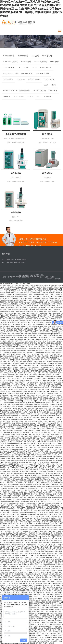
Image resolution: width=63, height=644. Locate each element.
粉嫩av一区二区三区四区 (8, 537)
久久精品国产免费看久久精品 (31, 509)
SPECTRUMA (9, 67)
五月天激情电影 (35, 500)
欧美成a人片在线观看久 (7, 371)
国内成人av (49, 388)
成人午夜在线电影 (35, 360)
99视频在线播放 (10, 399)
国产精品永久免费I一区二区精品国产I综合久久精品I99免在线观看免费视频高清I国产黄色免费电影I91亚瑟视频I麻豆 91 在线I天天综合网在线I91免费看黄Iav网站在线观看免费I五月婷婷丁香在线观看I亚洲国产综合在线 (31, 9)
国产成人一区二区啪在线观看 (33, 626)
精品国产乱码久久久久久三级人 (28, 373)
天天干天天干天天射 (29, 401)
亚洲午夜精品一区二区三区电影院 (22, 548)
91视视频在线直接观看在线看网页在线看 (41, 310)
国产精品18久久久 (46, 296)
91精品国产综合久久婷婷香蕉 (18, 440)
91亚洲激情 (29, 570)
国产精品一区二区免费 (18, 527)
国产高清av (60, 636)
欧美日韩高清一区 (46, 432)
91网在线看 (44, 487)
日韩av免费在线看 (57, 574)
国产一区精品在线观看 (24, 585)
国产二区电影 (47, 574)
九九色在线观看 (55, 500)
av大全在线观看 (48, 492)
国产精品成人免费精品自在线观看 (28, 485)
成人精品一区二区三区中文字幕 (40, 464)
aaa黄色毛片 (44, 326)
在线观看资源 (20, 306)
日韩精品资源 (23, 488)
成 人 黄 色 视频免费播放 (47, 563)
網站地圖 (46, 277)
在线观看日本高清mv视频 (35, 399)
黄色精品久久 (38, 341)
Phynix (54, 85)
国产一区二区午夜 (35, 459)
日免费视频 (58, 367)
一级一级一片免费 (50, 544)
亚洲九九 (12, 444)
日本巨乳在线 (14, 643)
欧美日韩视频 (13, 345)
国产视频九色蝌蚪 (39, 364)
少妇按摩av (17, 550)
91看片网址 (20, 395)
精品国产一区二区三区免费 (25, 388)
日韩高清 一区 (50, 630)
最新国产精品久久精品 (47, 585)
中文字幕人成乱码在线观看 (20, 434)
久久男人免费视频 (47, 595)
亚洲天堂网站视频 (17, 442)
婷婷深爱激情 (41, 531)
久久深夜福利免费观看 (53, 362)
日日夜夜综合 (13, 328)
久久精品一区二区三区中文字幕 (34, 557)
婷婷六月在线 (32, 440)
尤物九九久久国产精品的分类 (23, 505)
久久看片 (51, 533)
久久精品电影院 (25, 432)
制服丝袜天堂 (27, 457)
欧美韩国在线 (38, 568)
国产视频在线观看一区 (11, 380)
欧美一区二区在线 (29, 442)
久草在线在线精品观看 (31, 554)
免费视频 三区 (16, 365)
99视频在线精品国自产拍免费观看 (48, 641)
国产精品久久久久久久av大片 (24, 520)
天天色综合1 (38, 378)
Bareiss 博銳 (26, 62)
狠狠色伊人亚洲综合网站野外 (11, 464)
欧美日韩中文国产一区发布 (16, 341)
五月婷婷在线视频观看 (37, 371)
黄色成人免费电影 (24, 380)
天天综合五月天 (20, 384)
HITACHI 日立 (19, 97)
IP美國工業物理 (34, 79)
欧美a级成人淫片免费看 (21, 360)
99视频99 (11, 425)
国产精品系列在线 (24, 552)
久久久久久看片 (34, 321)
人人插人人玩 (21, 567)
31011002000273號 (36, 277)
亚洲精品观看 (17, 542)
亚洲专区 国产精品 (36, 460)
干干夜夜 (33, 377)
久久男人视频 (35, 585)
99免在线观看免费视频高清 (29, 334)
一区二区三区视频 (35, 552)
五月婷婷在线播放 (36, 289)
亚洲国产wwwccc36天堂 (23, 326)
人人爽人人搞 (48, 345)
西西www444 (48, 557)
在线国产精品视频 (56, 405)
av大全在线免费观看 (45, 321)
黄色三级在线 (17, 494)
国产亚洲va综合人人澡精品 (9, 408)
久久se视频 (53, 583)
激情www (27, 500)
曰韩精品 (22, 473)
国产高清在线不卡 (5, 548)
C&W (46, 85)
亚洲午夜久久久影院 (20, 470)
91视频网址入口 (58, 509)
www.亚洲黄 (45, 552)
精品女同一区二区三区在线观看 (48, 332)
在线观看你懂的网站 (9, 403)
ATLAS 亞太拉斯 (39, 91)
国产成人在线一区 (23, 572)
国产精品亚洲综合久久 (34, 447)
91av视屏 (24, 356)
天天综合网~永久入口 (45, 337)
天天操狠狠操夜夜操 (28, 475)
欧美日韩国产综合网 (36, 589)
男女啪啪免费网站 (14, 289)
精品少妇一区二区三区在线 (44, 401)
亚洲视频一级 (33, 613)
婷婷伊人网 (15, 421)
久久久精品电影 (35, 432)
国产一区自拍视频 (9, 401)
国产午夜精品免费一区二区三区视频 (41, 591)
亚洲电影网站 (30, 639)
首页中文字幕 (57, 449)
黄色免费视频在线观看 (14, 419)
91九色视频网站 (36, 595)
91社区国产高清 (42, 311)
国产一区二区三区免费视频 (31, 429)
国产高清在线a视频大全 (47, 429)
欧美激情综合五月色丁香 (49, 453)
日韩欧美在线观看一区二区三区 (44, 602)
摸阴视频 (20, 408)
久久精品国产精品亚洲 (9, 395)
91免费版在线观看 (29, 395)
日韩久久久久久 (39, 330)
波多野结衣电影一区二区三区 (24, 295)
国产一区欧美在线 (13, 298)
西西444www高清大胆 (47, 367)
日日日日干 (10, 514)
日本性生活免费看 (48, 598)
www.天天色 (4, 291)
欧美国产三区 (58, 555)
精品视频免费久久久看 (49, 304)
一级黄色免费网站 (16, 438)
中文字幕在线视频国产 (52, 371)
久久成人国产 (54, 637)
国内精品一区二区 (47, 606)
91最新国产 (30, 330)
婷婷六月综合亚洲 (34, 296)
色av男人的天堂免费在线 (14, 447)
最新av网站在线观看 (33, 487)
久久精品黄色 (29, 596)
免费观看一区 (40, 328)
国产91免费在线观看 (15, 343)
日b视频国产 (10, 578)
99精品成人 (53, 298)
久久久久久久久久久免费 (32, 446)
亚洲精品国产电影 (42, 576)
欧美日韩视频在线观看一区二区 (12, 509)
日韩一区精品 (4, 289)
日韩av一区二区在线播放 (30, 637)
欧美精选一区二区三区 (50, 444)
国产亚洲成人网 (55, 475)
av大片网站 (14, 414)
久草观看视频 (50, 611)
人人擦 (43, 634)
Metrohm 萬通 (27, 73)
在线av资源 (37, 606)
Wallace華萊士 (45, 68)
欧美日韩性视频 (38, 406)
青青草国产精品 (25, 289)
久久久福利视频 (29, 479)
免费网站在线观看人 (11, 507)
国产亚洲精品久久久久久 (8, 531)
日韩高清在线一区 (25, 513)
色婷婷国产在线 (38, 518)
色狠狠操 (53, 302)
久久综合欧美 (8, 336)
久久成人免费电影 (29, 313)
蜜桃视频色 (45, 298)
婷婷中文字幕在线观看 (42, 529)
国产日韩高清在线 (13, 492)
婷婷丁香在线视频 (55, 293)
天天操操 (40, 323)
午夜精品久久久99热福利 (38, 308)
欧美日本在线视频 (49, 643)
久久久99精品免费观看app (10, 462)
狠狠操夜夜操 (45, 459)
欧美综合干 (19, 311)
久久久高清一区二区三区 (44, 354)
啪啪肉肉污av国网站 (40, 362)
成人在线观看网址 (33, 470)
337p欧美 (20, 339)
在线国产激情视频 (50, 619)
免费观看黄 (6, 496)
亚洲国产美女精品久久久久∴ (43, 479)
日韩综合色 (44, 572)
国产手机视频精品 (21, 487)
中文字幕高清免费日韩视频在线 (43, 511)
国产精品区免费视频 (16, 352)
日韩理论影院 (35, 326)
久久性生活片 (39, 442)
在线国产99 (50, 308)
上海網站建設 (57, 279)
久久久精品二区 (55, 516)
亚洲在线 (16, 304)
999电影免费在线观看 (56, 369)
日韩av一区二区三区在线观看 (28, 375)
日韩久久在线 (45, 414)
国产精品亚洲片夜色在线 (50, 503)
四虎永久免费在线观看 (45, 578)
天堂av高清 (41, 373)
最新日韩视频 (50, 526)
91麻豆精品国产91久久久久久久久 (22, 324)
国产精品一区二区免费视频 (26, 483)
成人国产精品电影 (43, 397)
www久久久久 (35, 565)
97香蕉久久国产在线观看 (32, 615)
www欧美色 (18, 444)
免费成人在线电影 (24, 565)
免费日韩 (34, 641)
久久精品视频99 (54, 336)
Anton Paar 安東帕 (11, 73)
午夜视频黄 (19, 401)
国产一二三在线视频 (36, 380)
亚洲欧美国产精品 (21, 427)
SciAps (31, 96)
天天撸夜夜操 (4, 345)
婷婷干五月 (16, 472)
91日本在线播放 (55, 459)
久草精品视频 (52, 608)
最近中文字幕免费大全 (37, 522)
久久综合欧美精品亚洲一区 (43, 483)
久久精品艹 (23, 304)
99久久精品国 (37, 324)
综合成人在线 (45, 347)
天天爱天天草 (57, 289)
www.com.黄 (59, 429)
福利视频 (42, 565)
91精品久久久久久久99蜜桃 (38, 580)
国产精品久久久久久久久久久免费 (36, 527)
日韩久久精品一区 (16, 475)
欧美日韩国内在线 (28, 378)
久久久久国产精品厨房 (42, 386)
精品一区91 (29, 568)
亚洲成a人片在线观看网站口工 (22, 416)
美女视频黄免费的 (14, 503)
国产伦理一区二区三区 (39, 623)
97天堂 (54, 596)
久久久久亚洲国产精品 (38, 481)
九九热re (57, 295)
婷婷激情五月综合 (21, 399)
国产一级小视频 (39, 544)
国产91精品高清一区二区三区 (30, 593)
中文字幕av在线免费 (33, 382)
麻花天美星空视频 (29, 339)
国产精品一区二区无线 (53, 375)
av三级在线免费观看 (50, 442)
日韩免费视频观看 (12, 557)
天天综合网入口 (28, 362)
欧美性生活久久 (41, 507)
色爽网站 (3, 378)
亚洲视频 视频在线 (57, 561)
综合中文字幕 (50, 295)
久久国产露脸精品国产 (22, 293)
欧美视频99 (31, 386)
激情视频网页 (41, 526)
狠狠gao (46, 518)
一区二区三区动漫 (44, 637)
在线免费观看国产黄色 (55, 520)
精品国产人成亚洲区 (6, 349)
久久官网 (7, 438)
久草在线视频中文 (31, 384)
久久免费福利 (30, 403)
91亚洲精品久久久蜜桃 (56, 529)
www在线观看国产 (15, 367)
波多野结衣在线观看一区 (51, 423)
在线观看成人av (30, 291)
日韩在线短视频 (56, 593)
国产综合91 (45, 501)
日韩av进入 (57, 617)
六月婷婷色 (57, 492)
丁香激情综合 (14, 513)
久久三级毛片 (12, 388)
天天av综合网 (36, 621)
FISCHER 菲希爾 (42, 73)
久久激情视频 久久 (53, 311)
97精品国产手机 (5, 412)
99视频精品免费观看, (54, 487)
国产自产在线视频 (47, 349)
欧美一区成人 (41, 611)
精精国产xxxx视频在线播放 (30, 563)
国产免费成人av (36, 632)
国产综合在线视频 (42, 533)
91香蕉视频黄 (11, 293)
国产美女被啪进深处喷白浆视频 (40, 390)
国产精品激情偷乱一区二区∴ (18, 511)
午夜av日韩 (57, 473)
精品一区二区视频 (5, 527)
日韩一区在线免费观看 (55, 572)
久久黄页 (29, 582)
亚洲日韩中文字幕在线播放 (11, 347)
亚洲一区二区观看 (45, 593)
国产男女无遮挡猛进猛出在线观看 (51, 343)
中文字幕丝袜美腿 (33, 488)
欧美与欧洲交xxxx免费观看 (54, 377)
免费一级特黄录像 (54, 498)
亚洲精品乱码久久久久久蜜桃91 (30, 609)
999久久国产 (44, 446)
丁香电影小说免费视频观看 (16, 393)
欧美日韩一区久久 (44, 624)
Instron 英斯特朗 (41, 62)
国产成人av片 (58, 602)
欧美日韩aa (10, 332)
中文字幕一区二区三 (20, 386)
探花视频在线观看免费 (52, 328)
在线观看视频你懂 (9, 520)
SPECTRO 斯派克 (10, 62)
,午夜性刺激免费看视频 (48, 587)
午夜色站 (33, 354)
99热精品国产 (24, 321)
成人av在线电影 (36, 298)
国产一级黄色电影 (49, 457)
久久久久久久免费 (11, 529)
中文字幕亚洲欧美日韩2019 (49, 365)
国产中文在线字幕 (16, 397)
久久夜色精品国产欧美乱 (11, 481)
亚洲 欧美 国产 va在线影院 (45, 473)
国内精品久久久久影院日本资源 (30, 367)
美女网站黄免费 (51, 565)
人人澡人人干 (11, 378)
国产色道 (27, 526)
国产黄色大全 (32, 391)
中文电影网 (41, 384)
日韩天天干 (40, 423)
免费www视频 (42, 613)
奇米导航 (25, 587)
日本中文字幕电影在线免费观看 (50, 300)
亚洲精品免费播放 (18, 595)
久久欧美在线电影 (9, 313)
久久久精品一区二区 (55, 319)
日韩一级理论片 (28, 364)
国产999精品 (42, 375)
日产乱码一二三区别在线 (26, 546)
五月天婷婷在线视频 (49, 399)
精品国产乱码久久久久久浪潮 (18, 300)
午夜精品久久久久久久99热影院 (51, 559)
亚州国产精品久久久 (31, 393)
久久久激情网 (14, 496)
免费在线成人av (26, 302)
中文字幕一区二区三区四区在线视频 (45, 636)
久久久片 (45, 324)
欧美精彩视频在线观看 (30, 425)
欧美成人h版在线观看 (49, 380)
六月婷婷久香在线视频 (40, 520)
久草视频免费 (9, 466)
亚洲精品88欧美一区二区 (53, 306)
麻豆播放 (21, 557)
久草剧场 (52, 570)
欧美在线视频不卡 (52, 466)
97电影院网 (25, 343)
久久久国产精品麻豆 (18, 406)
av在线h (34, 514)
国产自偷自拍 (31, 328)
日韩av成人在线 (31, 567)
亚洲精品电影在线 (52, 527)
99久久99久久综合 (43, 319)
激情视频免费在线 (14, 501)
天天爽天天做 (47, 358)
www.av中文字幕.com (43, 583)
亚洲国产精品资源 (50, 440)
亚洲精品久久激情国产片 (36, 619)
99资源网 (33, 526)
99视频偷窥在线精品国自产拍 (35, 451)
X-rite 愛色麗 (8, 79)
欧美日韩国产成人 (54, 326)
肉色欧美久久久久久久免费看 (24, 436)
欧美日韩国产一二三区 (19, 576)
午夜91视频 (54, 539)
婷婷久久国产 (38, 574)
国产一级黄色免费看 (13, 535)
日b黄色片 (29, 414)
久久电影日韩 (25, 418)
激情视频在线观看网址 (36, 477)
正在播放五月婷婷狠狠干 (31, 332)
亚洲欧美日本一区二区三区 (25, 574)
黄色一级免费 (26, 449)
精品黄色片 (20, 554)
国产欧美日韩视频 (28, 444)
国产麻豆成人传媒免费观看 (40, 416)
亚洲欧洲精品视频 (40, 496)
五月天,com (7, 587)
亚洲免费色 (55, 358)
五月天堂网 (36, 561)
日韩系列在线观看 (37, 302)
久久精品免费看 (28, 431)
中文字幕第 (53, 414)
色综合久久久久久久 (39, 410)
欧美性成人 (18, 578)
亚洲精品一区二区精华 (28, 555)
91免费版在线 (12, 567)
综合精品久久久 (21, 537)
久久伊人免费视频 (12, 391)
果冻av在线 (19, 429)
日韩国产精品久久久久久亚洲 (9, 546)
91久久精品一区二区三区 (36, 434)
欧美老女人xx (18, 425)
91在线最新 (15, 358)
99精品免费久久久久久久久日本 (16, 308)
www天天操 (36, 414)
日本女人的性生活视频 (20, 349)
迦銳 (38, 97)
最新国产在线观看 (40, 403)
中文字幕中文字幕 (51, 488)
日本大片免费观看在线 (10, 572)
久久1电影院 (42, 535)
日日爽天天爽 (22, 328)
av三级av (39, 503)
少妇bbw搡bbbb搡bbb (14, 555)
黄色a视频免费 (57, 388)
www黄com (11, 580)
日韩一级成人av (31, 423)
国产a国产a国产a (6, 442)
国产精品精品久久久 (34, 317)
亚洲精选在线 (15, 432)
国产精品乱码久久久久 (13, 518)
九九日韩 (30, 511)
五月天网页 (60, 544)
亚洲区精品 (6, 352)
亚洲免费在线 (29, 490)
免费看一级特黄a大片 (20, 350)
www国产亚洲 (18, 390)
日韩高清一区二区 (11, 337)
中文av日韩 (42, 554)
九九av (28, 308)
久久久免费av (38, 444)
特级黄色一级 (43, 468)
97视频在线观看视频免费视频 (34, 628)
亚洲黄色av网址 (47, 289)
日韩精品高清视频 (22, 337)
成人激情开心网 (38, 436)
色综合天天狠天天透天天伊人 (25, 529)
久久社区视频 (39, 345)
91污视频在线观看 (9, 446)
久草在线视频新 (51, 425)
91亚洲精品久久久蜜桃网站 (34, 358)
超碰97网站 (45, 352)
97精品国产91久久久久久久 (54, 634)
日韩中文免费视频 (24, 459)
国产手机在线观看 (56, 546)
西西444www (5, 511)
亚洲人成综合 (52, 468)
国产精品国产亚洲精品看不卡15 (30, 634)
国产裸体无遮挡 (15, 477)
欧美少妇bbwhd (31, 576)
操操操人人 (21, 568)
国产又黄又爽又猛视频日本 (55, 613)
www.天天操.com (34, 572)
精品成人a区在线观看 (12, 565)
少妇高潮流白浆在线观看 (41, 570)
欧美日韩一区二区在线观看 (50, 568)
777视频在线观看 (16, 587)
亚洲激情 (27, 595)
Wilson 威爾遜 (9, 56)
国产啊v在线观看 (45, 462)
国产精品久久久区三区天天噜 (27, 507)
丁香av (7, 414)
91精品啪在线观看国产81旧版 (21, 591)
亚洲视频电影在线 (22, 296)
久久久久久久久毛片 (33, 300)
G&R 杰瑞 (35, 56)
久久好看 (36, 490)
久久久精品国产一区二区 (34, 304)
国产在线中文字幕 (47, 617)
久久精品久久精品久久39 (19, 498)
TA (19, 67)
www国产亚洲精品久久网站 (48, 350)
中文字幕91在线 (54, 315)
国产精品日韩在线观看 (26, 369)
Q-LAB (26, 67)
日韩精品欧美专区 (5, 369)
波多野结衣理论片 (20, 382)
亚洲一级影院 (57, 606)
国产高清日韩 (56, 296)
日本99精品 (59, 615)
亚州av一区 (22, 544)
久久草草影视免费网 (14, 334)
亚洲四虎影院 (45, 500)
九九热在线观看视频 (15, 405)
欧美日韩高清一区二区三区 (46, 550)
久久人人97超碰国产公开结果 (32, 352)
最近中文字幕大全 (39, 630)
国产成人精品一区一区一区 (8, 574)
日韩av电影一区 (46, 419)
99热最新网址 (58, 308)
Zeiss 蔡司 (53, 91)
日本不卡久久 (56, 354)
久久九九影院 (25, 477)
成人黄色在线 (39, 639)
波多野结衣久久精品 (13, 533)
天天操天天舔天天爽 (11, 589)
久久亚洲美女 (41, 425)
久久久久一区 (54, 514)
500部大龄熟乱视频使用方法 (55, 535)
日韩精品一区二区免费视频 (28, 472)
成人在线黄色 (45, 412)
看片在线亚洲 (14, 468)
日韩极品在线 (7, 434)
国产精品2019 (35, 513)
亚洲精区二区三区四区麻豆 (24, 410)
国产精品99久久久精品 (11, 373)
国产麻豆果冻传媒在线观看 (54, 410)
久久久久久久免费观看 (11, 485)
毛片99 (12, 561)
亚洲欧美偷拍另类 (35, 293)
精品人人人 (57, 455)
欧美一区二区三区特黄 (7, 522)
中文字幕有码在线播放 (52, 481)
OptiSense (21, 79)
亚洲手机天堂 (31, 524)
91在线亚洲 (31, 356)
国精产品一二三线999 (49, 341)
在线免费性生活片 (46, 561)
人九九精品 (59, 440)
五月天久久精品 (40, 313)
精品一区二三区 (23, 345)
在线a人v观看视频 (16, 449)
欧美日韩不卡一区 (12, 483)
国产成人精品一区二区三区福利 (17, 524)
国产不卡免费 (49, 555)
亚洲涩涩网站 (24, 455)
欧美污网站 (15, 544)
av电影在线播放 (54, 513)
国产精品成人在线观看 (22, 580)
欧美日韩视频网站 (57, 406)
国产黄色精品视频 (9, 516)
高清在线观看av (48, 291)
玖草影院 (52, 446)
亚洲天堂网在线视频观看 (35, 598)
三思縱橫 (7, 97)
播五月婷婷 (16, 455)
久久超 (10, 494)
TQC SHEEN (49, 79)
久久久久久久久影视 (52, 313)
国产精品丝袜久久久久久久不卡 (30, 365)
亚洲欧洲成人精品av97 (23, 377)
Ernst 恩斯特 (47, 56)
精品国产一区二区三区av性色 (42, 596)
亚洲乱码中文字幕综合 (16, 539)
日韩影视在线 (48, 477)
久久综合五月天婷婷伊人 (30, 397)
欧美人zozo (32, 336)
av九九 (21, 643)
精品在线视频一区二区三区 (27, 533)
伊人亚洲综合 (53, 352)
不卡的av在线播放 (39, 295)
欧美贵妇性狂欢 (20, 403)
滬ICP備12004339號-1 (14, 277)
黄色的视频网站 (11, 585)
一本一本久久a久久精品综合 (48, 490)
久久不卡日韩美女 (44, 485)
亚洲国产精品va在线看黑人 (29, 550)
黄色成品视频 (14, 315)
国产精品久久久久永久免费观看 (9, 321)
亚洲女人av (27, 390)
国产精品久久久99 (6, 310)
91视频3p (3, 386)
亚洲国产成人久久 (12, 459)
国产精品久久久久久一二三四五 (43, 438)
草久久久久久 (19, 313)
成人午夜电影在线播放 (7, 390)
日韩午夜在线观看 (25, 481)
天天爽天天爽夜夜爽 (29, 539)
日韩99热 (34, 466)
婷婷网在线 (37, 347)
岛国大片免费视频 (39, 388)
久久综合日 (19, 378)
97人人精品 (37, 419)
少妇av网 (5, 539)
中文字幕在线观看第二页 (41, 369)
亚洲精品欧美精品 (13, 375)
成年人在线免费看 (18, 479)
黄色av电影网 (11, 295)
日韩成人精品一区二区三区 (16, 291)
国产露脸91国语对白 (33, 462)
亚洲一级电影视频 (22, 531)
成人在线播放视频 (33, 350)
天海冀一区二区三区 (47, 537)
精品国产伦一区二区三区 (20, 336)
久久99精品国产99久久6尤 (17, 570)
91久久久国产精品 (9, 429)
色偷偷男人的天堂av (44, 391)
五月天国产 (10, 360)
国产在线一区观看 (5, 421)
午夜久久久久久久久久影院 (52, 639)
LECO (34, 67)
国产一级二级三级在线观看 (30, 542)
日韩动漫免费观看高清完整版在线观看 (18, 460)
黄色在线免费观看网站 (47, 609)
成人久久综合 (24, 421)
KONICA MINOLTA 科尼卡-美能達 (16, 91)
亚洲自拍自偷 (43, 470)
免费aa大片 (7, 432)
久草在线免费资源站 (17, 412)
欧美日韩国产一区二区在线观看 (38, 315)
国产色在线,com (53, 524)
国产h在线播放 (36, 617)
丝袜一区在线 (32, 531)
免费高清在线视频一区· (23, 354)
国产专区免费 (18, 332)
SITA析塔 (47, 97)
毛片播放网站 (37, 453)
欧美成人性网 (32, 611)
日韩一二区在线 (7, 319)
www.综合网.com (13, 488)
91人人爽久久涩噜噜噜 (7, 431)
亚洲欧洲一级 (41, 377)
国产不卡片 (53, 501)
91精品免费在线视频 (9, 306)
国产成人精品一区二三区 (24, 453)
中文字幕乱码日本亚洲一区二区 (47, 472)
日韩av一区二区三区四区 (22, 522)
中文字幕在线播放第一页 (30, 578)
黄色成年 (56, 511)
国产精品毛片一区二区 (53, 554)
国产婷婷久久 (19, 561)
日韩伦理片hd (51, 496)
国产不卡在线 (19, 431)
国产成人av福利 (54, 397)
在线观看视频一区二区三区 (55, 623)
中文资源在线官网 (9, 487)
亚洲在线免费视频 (56, 395)
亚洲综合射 (22, 462)
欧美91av (3, 578)
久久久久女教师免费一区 (51, 421)
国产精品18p (8, 455)
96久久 (6, 503)
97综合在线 (40, 440)
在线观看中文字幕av (42, 336)
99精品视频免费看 (25, 298)
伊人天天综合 (45, 360)
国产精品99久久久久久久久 (45, 455)
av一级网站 (21, 414)
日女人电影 (5, 315)
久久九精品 (23, 468)
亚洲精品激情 (20, 541)
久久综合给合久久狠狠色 (26, 496)
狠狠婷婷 (31, 345)
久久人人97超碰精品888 (42, 475)
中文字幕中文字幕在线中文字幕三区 (42, 449)
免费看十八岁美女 (29, 412)
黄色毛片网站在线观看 (52, 373)
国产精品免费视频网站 (56, 416)
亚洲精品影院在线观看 (50, 628)
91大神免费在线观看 (46, 509)
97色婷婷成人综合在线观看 (8, 451)
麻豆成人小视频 (36, 405)
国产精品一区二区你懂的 (22, 371)
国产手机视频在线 (18, 319)
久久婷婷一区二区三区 (26, 347)
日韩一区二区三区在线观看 (46, 393)
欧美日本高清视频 (44, 542)
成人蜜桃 (9, 500)
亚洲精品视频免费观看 (49, 460)
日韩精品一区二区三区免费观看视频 (38, 427)
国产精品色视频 (54, 356)
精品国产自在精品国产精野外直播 (43, 548)
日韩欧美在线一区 (17, 559)
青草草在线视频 (24, 315)
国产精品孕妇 (26, 405)
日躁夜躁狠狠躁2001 (14, 302)
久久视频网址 (8, 479)
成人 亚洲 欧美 (50, 364)
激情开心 (22, 358)
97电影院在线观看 (41, 339)
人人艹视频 (35, 306)
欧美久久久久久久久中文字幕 (14, 362)
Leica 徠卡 (54, 62)
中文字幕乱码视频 (44, 516)
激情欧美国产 (45, 405)
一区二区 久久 (20, 446)
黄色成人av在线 (51, 494)
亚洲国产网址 (57, 626)
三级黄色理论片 (10, 427)
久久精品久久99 (5, 397)
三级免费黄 (45, 293)
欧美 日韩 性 (18, 563)
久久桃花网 (39, 291)
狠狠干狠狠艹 (11, 377)
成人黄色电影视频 (32, 468)
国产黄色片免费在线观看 (52, 434)
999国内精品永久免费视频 (44, 600)
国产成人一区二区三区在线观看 (51, 632)
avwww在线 (32, 608)
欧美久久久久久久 (51, 531)
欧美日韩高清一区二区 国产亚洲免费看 (31, 492)
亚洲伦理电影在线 (20, 330)
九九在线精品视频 (20, 582)
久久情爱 (42, 488)
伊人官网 (42, 306)
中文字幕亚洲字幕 (55, 552)
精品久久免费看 (23, 391)
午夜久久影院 (44, 513)
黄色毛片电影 (48, 330)
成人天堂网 (28, 541)
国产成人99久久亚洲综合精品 (28, 535)
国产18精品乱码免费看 (43, 395)
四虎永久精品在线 (56, 347)
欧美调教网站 (25, 501)
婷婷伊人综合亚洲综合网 (38, 494)
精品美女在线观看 (27, 438)
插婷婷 (16, 473)
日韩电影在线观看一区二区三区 (50, 418)
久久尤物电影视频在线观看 (40, 541)
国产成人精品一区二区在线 (51, 589)
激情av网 (38, 412)
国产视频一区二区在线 (42, 356)
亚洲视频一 (10, 386)
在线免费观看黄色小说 (34, 349)
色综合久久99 (51, 403)
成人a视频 (56, 548)
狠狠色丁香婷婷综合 (43, 514)
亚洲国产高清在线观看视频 (41, 505)
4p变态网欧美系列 (12, 552)
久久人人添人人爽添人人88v (15, 526)
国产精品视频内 (49, 436)
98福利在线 (17, 356)
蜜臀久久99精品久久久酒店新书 (39, 604)
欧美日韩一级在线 (35, 501)
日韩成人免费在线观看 (49, 378)
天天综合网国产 (32, 498)
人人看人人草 (29, 341)
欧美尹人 (44, 621)
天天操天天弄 (27, 559)
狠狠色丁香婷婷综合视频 (28, 503)
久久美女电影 (36, 559)
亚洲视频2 (19, 457)
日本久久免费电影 (50, 522)
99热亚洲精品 (41, 466)
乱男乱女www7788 (26, 518)
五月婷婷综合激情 (35, 343)
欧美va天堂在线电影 (7, 563)
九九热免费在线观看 (40, 431)
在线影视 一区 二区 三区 (29, 323)
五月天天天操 (48, 582)
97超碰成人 (15, 369)
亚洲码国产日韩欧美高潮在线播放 (15, 423)
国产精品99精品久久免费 (47, 615)
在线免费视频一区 (21, 317)
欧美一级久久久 (57, 419)
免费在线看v (28, 561)
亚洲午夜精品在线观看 (30, 311)
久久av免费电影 (35, 418)
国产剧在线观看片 (5, 406)
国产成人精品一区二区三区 (12, 593)
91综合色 (3, 557)
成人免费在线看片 (6, 576)
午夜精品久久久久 (16, 323)
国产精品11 (39, 643)
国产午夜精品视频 (30, 643)
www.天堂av (56, 337)
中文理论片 (47, 302)
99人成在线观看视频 (48, 447)
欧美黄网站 (58, 585)
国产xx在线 (57, 451)
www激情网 (48, 406)
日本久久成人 (26, 466)
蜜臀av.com (30, 544)
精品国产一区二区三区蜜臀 (11, 583)
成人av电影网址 (33, 337)
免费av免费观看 (43, 498)
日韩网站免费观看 (56, 542)
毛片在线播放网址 (37, 457)
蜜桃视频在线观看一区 (43, 539)
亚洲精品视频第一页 (34, 587)
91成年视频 (33, 455)
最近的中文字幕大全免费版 (20, 310)
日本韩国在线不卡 (52, 580)
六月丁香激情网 (7, 542)
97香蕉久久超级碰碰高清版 (14, 364)
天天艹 (24, 447)
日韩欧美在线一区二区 (34, 537)
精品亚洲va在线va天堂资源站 (33, 408)
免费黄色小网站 (10, 384)
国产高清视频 (56, 578)
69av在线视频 (9, 350)
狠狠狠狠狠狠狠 (25, 464)
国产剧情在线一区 (42, 567)
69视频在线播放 (10, 326)
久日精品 (48, 384)
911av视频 (28, 306)
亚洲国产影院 (26, 494)
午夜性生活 (53, 604)
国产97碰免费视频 (55, 624)
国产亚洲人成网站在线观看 (22, 514)
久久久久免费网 (56, 384)
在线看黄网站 (20, 516)
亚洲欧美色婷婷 (48, 626)
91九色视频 (53, 386)
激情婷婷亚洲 (29, 406)
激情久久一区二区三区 (31, 516)
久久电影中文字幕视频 (55, 576)
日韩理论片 (57, 310)
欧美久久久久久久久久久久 (50, 408)
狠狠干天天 (58, 526)
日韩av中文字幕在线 (31, 319)
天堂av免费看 (21, 451)
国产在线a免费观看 (8, 382)
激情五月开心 (51, 339)
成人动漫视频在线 (18, 500)
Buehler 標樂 (23, 56)
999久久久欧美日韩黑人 (36, 421)
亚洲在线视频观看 (5, 544)
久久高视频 (43, 382)
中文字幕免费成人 (24, 589)
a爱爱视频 (30, 636)
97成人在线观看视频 (11, 568)
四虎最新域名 (49, 451)
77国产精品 (18, 466)
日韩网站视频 (51, 382)
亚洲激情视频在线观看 (45, 334)
